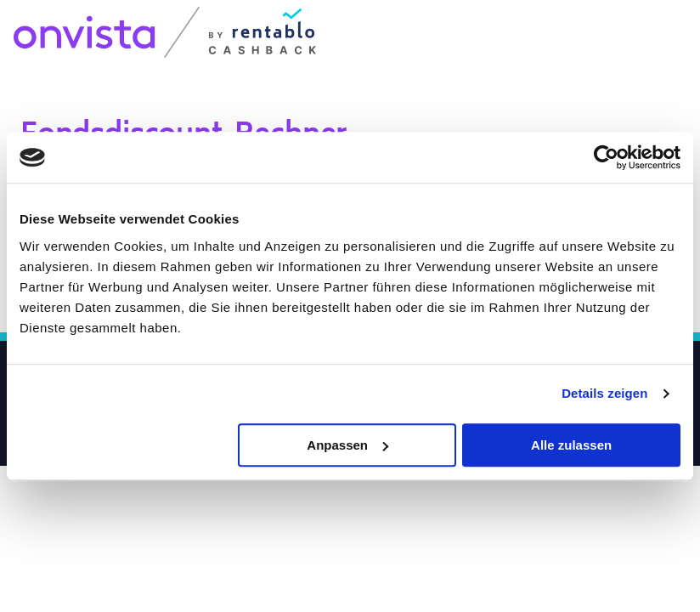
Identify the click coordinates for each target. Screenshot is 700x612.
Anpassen (347, 445)
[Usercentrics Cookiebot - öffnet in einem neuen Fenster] (606, 157)
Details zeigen (604, 393)
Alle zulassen (571, 445)
